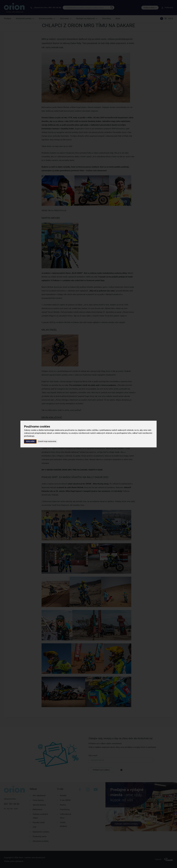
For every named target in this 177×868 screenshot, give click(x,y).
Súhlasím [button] (30, 441)
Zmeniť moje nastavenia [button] (47, 441)
